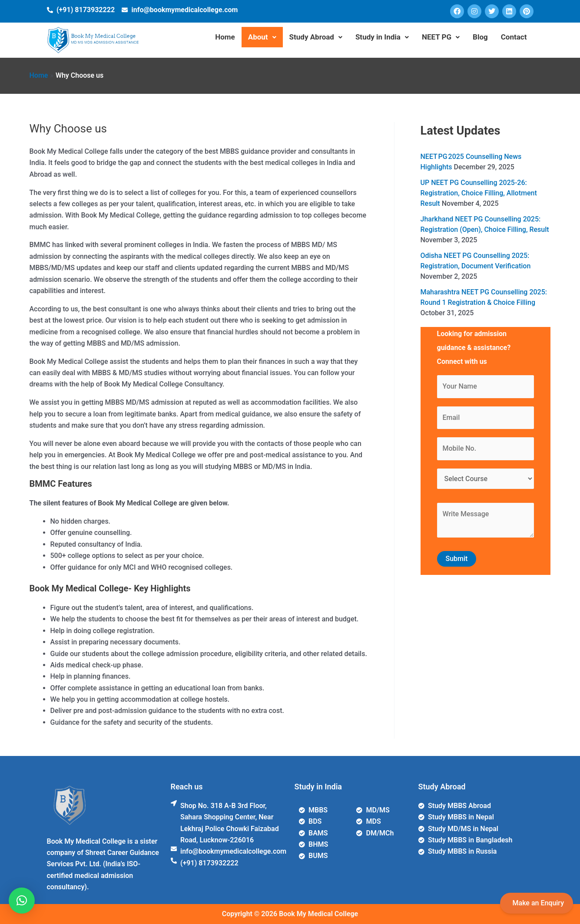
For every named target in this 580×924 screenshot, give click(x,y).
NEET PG (441, 37)
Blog (480, 37)
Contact (514, 37)
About (262, 37)
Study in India (382, 37)
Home (225, 37)
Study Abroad (316, 37)
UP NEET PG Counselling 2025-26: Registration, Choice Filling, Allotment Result (479, 193)
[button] (22, 901)
